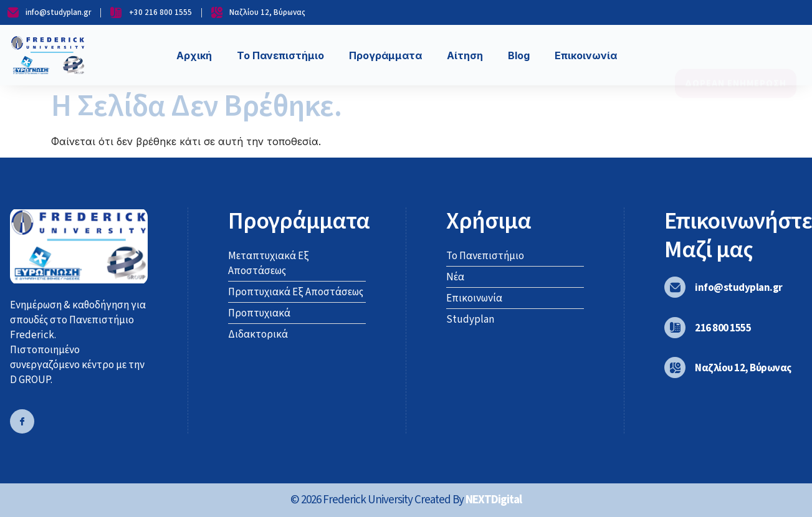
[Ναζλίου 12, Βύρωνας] (675, 368)
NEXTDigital (494, 500)
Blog (519, 55)
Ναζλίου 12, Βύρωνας (743, 368)
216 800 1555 (723, 328)
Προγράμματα (385, 55)
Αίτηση (465, 55)
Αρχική (194, 55)
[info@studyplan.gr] (675, 287)
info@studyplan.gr (739, 288)
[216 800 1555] (675, 328)
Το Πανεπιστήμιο (280, 55)
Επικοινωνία (586, 55)
